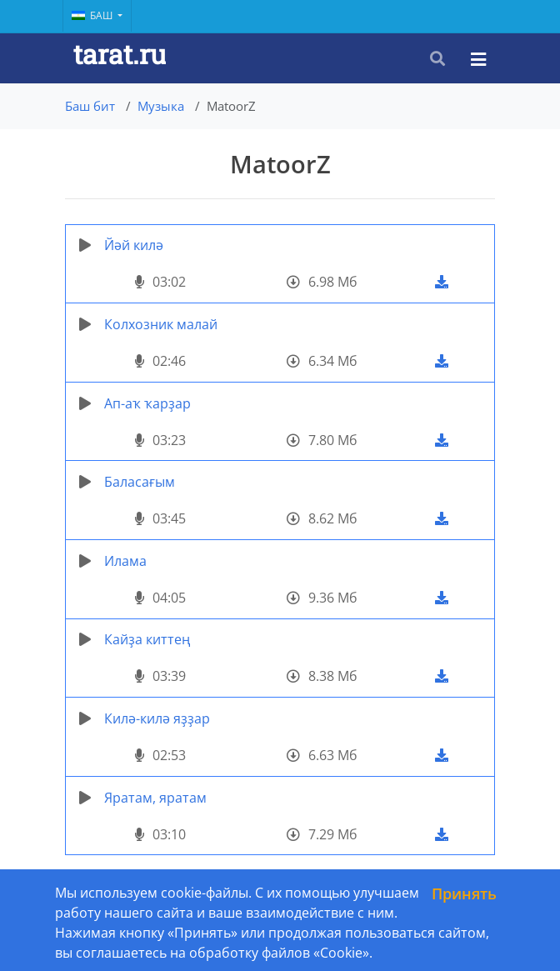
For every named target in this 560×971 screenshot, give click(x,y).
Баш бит (90, 106)
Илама (125, 561)
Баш (93, 15)
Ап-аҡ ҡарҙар (147, 403)
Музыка (161, 106)
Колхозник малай (161, 324)
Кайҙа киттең (147, 639)
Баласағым (140, 482)
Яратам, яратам (155, 798)
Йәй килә (134, 245)
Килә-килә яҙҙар (157, 718)
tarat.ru (120, 54)
